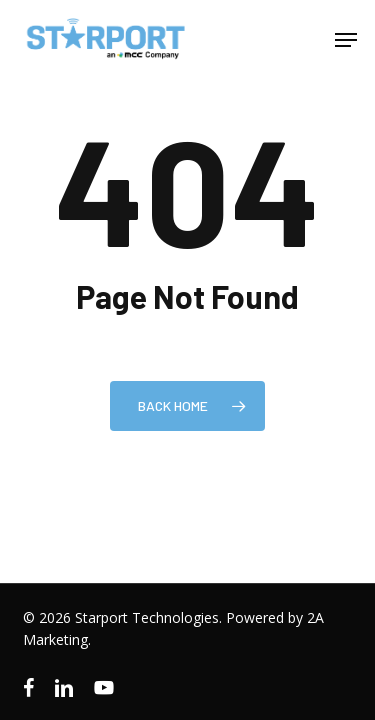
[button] (346, 40)
